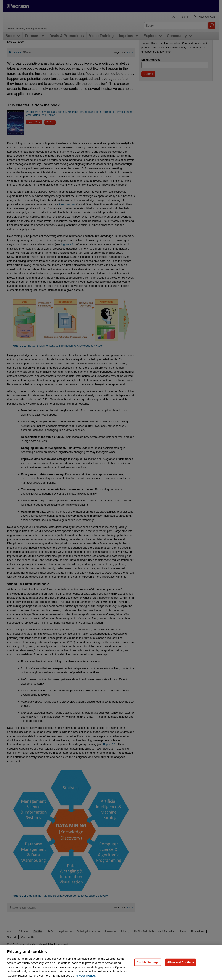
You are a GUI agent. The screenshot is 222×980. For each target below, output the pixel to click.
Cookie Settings (148, 962)
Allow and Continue (181, 962)
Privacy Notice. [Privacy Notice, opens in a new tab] (86, 976)
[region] (111, 962)
